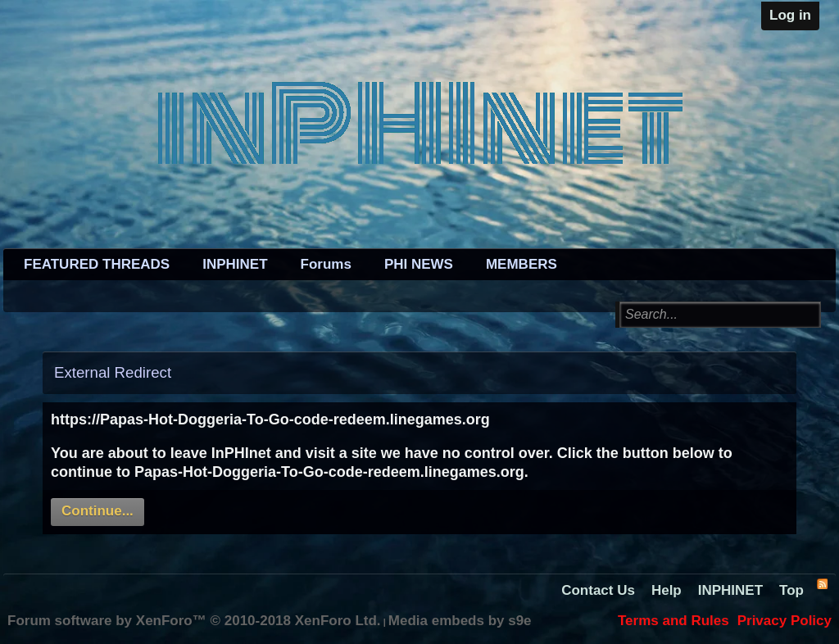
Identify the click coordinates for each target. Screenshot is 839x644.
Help (667, 590)
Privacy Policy (785, 621)
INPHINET (235, 264)
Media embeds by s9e (460, 621)
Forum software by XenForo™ (194, 621)
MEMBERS (522, 264)
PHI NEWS (419, 264)
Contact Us (598, 590)
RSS (822, 583)
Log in (790, 15)
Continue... (98, 511)
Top (791, 590)
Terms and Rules (673, 621)
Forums (326, 264)
